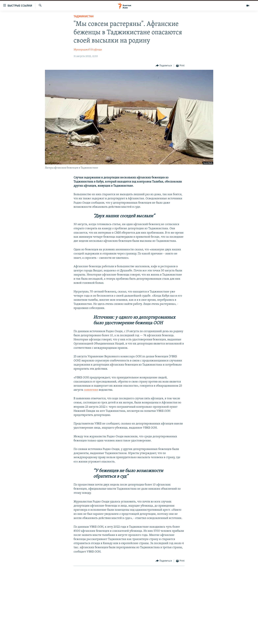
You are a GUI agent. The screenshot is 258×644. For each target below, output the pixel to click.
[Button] (164, 66)
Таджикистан (84, 17)
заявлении (91, 390)
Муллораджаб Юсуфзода (88, 50)
